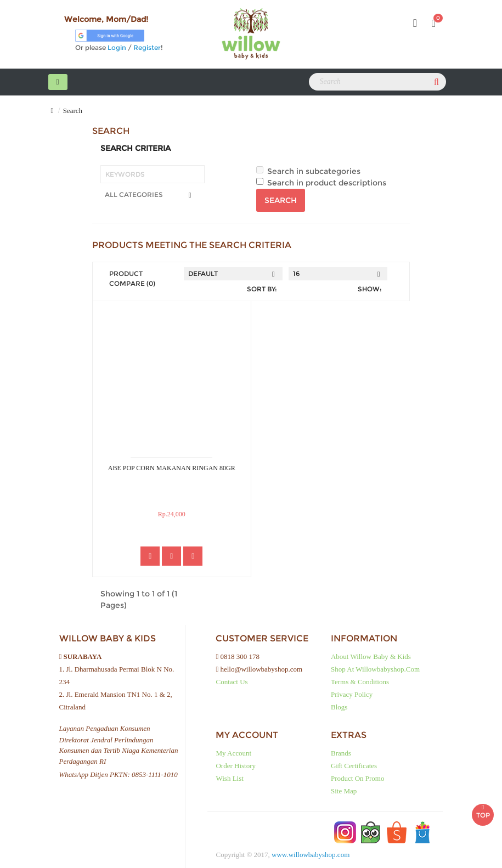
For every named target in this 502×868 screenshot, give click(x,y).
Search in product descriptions (321, 183)
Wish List (229, 778)
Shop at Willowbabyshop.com (375, 669)
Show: (370, 289)
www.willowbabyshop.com (311, 855)
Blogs (339, 707)
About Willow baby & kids (371, 656)
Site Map (344, 791)
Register (147, 47)
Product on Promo (358, 778)
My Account (233, 753)
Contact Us (232, 682)
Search (73, 111)
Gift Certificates (354, 766)
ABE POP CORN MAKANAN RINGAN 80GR (172, 468)
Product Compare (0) (132, 278)
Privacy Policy (352, 694)
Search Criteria (136, 148)
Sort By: (262, 289)
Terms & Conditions (360, 682)
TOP (483, 809)
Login (117, 47)
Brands (341, 753)
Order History (236, 766)
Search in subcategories (308, 171)
